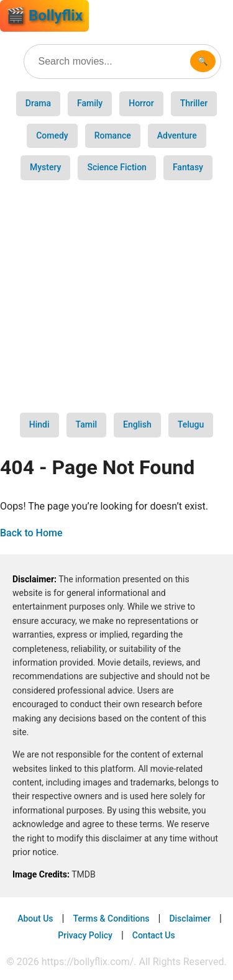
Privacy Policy (85, 935)
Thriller (194, 103)
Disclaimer (190, 918)
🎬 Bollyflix (44, 16)
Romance (113, 135)
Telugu (191, 424)
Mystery (45, 167)
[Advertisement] (116, 296)
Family (90, 103)
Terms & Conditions (111, 918)
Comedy (52, 135)
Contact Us (154, 935)
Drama (38, 103)
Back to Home (31, 533)
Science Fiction (116, 167)
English (137, 424)
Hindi (39, 424)
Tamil (87, 424)
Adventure (177, 135)
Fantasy (188, 167)
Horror (141, 103)
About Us (35, 918)
